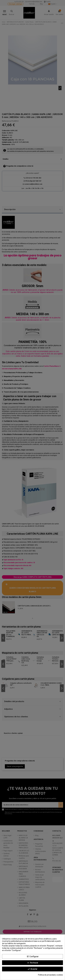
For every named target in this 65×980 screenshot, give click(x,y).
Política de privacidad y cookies (50, 975)
